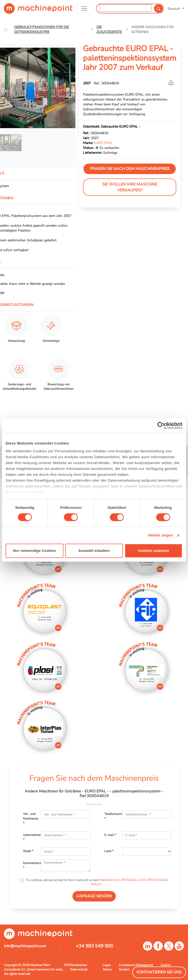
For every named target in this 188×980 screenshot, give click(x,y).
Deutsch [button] (174, 9)
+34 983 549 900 (94, 946)
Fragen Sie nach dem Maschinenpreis (130, 169)
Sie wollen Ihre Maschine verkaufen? (130, 187)
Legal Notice (107, 967)
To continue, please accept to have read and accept (97, 882)
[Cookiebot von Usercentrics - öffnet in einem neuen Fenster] (161, 425)
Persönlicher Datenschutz (79, 967)
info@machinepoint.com (25, 946)
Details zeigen (160, 535)
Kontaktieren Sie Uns (159, 972)
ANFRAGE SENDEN (94, 896)
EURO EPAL (103, 143)
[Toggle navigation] (84, 9)
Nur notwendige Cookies (35, 551)
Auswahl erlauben (94, 551)
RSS (67, 965)
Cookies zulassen (153, 551)
